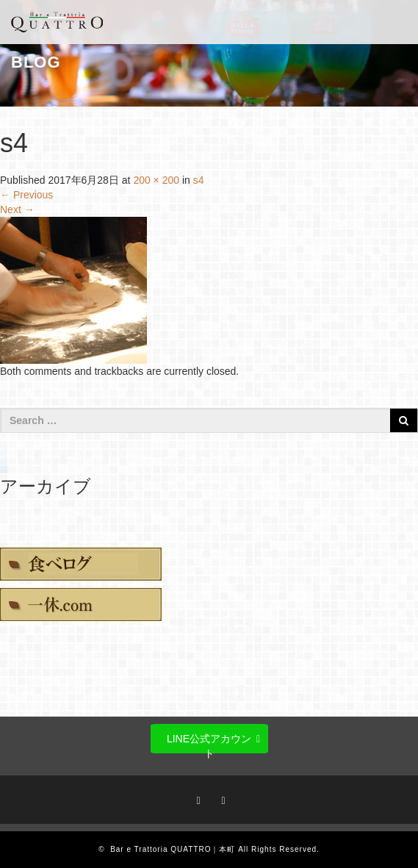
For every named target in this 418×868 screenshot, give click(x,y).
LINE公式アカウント (209, 743)
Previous (26, 195)
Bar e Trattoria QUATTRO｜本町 (173, 849)
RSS (221, 798)
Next (17, 209)
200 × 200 (156, 180)
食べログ (81, 564)
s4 (199, 180)
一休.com (81, 605)
